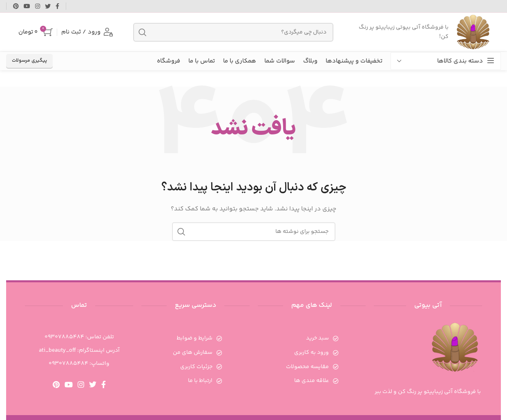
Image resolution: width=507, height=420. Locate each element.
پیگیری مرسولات (29, 61)
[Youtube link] (27, 6)
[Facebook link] (57, 6)
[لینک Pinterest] (16, 6)
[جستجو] (233, 32)
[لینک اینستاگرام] (38, 6)
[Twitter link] (48, 6)
